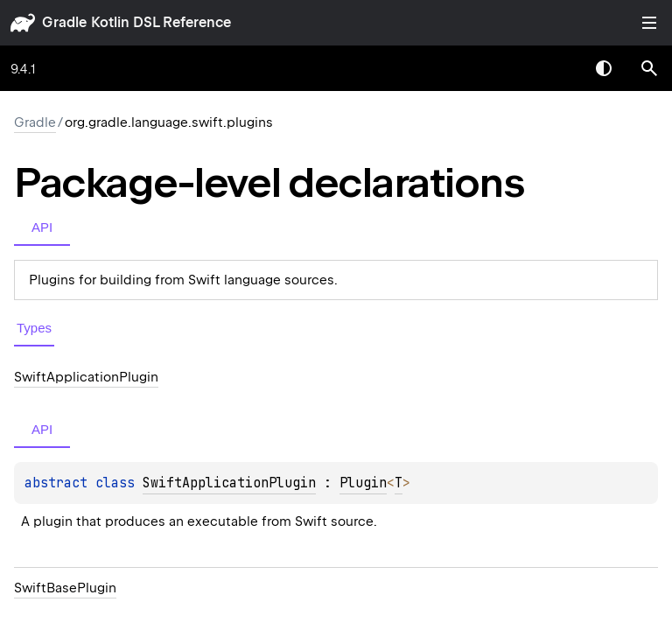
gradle (64, 22)
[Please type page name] (649, 68)
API (42, 227)
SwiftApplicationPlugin (229, 483)
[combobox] (558, 68)
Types (34, 328)
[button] (649, 68)
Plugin (363, 483)
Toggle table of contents (649, 23)
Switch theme (604, 68)
